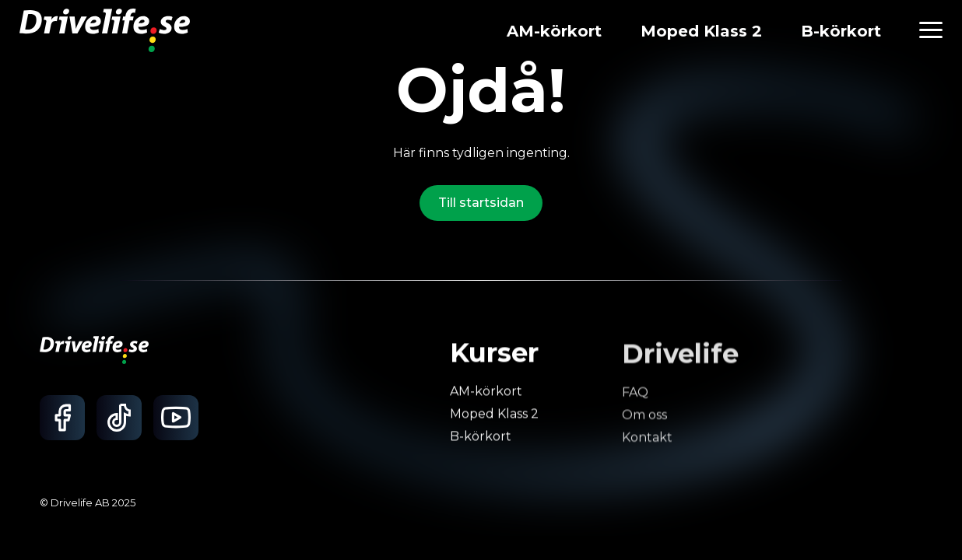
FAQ (634, 396)
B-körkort (841, 31)
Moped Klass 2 (701, 31)
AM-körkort (554, 31)
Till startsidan (481, 203)
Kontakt (646, 441)
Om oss (644, 419)
